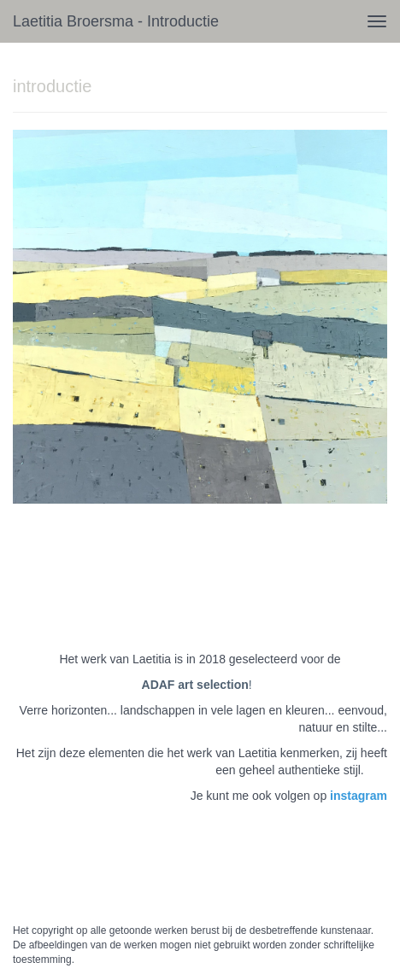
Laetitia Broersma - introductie (116, 21)
